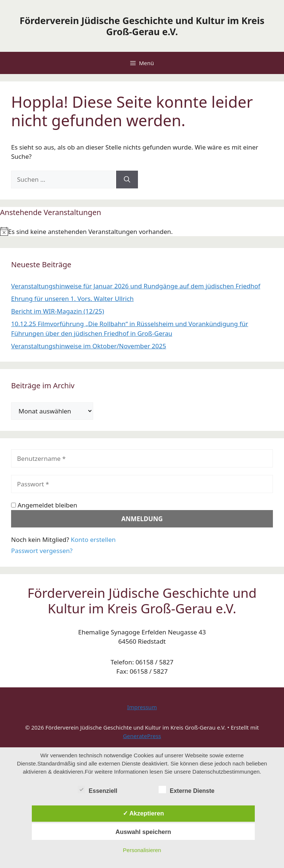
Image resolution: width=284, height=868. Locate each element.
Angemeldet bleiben (44, 505)
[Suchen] (127, 180)
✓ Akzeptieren (143, 813)
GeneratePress (142, 736)
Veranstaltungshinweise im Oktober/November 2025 (89, 346)
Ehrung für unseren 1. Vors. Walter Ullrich (72, 299)
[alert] (142, 232)
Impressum (142, 707)
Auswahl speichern (143, 832)
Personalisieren (142, 850)
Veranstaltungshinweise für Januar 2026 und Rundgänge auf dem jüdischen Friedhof (136, 286)
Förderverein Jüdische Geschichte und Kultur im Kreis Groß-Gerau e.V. (142, 26)
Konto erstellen (93, 539)
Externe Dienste (187, 790)
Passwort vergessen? (42, 551)
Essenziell (97, 790)
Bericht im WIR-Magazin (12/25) (58, 311)
